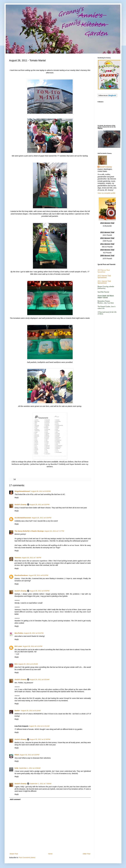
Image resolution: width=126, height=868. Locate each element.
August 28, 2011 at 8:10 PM (38, 575)
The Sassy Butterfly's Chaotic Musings (29, 531)
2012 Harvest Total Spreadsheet (104, 277)
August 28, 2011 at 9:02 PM (34, 633)
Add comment (15, 799)
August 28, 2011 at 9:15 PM (32, 646)
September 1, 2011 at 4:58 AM (30, 768)
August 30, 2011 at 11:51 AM (39, 726)
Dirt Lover (18, 646)
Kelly (16, 768)
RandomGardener (21, 575)
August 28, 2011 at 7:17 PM (54, 531)
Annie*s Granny (20, 505)
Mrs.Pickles (19, 633)
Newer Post (14, 854)
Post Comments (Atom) (27, 858)
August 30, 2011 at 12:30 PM (40, 739)
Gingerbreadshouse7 (22, 491)
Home (50, 854)
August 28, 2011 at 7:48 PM (31, 558)
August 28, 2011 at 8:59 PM (40, 591)
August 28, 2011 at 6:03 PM (41, 491)
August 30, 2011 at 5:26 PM (30, 755)
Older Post (86, 854)
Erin (16, 664)
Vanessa (18, 558)
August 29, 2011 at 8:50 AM (40, 679)
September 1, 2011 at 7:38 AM (41, 784)
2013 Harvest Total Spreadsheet (104, 271)
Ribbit (17, 755)
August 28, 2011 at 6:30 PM (40, 505)
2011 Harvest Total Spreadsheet (104, 282)
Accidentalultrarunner (23, 518)
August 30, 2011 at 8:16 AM (31, 711)
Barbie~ (17, 711)
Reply (17, 498)
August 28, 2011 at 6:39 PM (41, 518)
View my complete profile (106, 193)
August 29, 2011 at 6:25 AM (28, 664)
